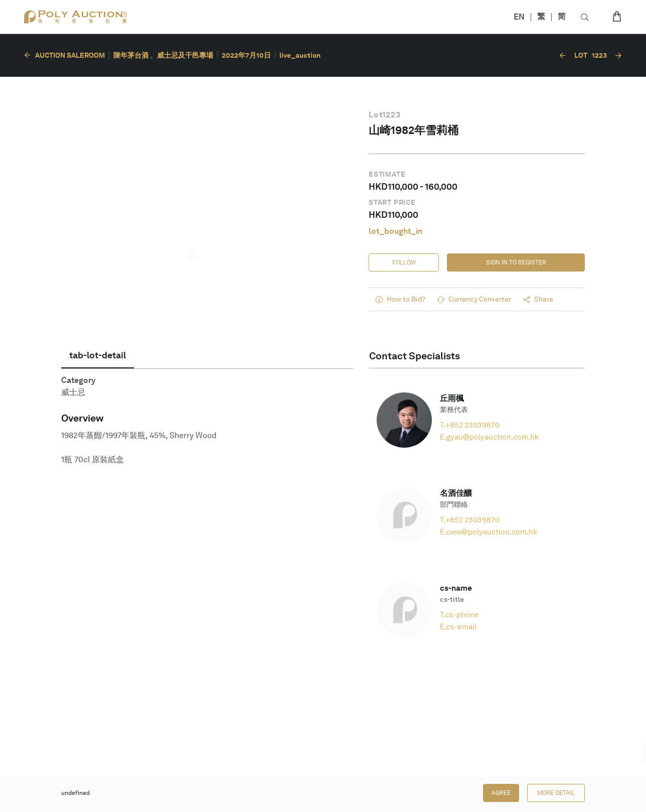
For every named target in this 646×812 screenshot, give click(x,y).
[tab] (98, 355)
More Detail (556, 793)
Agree (501, 793)
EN (519, 17)
